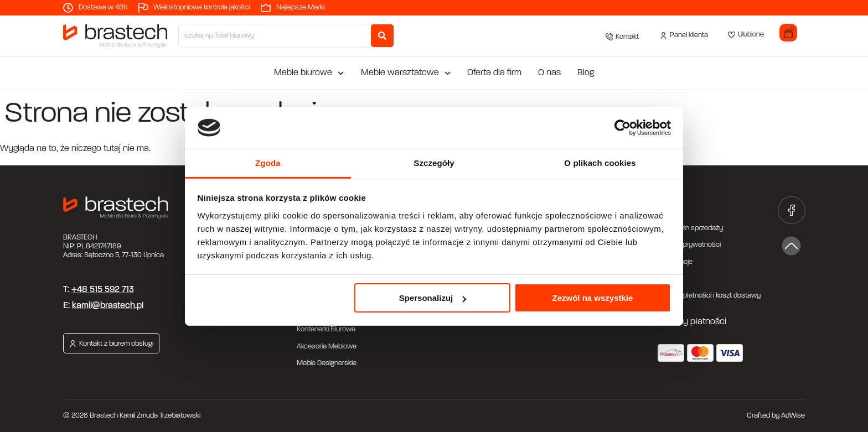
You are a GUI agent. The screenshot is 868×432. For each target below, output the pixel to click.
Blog (586, 73)
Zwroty (668, 279)
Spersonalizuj (433, 298)
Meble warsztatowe (406, 73)
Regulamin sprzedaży (690, 228)
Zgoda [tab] (268, 163)
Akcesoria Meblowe (327, 347)
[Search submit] (382, 36)
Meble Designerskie (327, 363)
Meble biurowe (309, 73)
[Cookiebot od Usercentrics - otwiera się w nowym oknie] (622, 128)
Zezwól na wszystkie (592, 298)
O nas (549, 73)
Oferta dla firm (494, 73)
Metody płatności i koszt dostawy (709, 296)
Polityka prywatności (689, 245)
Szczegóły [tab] (434, 163)
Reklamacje (675, 262)
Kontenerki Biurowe (326, 329)
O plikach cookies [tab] (600, 163)
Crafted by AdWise (776, 416)
